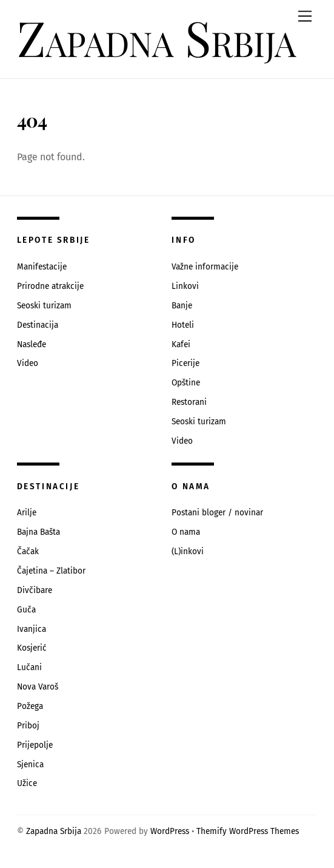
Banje (182, 306)
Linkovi (185, 286)
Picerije (185, 363)
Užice (27, 783)
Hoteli (183, 325)
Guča (26, 610)
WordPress (170, 831)
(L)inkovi (188, 551)
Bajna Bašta (38, 532)
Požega (30, 706)
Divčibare (35, 590)
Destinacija (38, 325)
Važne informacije (205, 267)
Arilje (27, 513)
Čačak (28, 551)
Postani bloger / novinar (217, 513)
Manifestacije (42, 267)
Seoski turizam (44, 306)
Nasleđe (32, 344)
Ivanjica (32, 629)
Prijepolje (35, 745)
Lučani (29, 667)
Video (28, 363)
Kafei (181, 344)
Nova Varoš (38, 687)
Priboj (28, 726)
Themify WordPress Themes (248, 831)
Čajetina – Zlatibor (51, 571)
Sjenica (30, 765)
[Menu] (305, 17)
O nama (186, 532)
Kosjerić (32, 648)
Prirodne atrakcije (50, 286)
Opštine (186, 383)
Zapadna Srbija (54, 831)
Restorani (189, 402)
